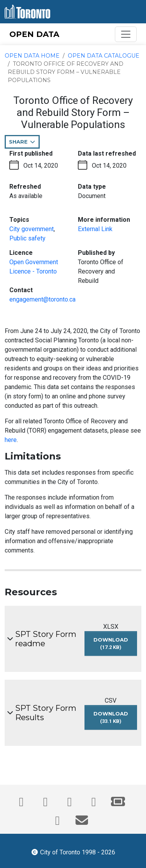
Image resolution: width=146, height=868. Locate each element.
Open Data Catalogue (104, 56)
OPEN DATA (34, 34)
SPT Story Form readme (46, 639)
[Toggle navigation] (126, 34)
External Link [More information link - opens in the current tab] (95, 229)
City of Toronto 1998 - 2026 (73, 852)
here (11, 440)
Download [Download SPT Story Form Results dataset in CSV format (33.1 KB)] (113, 720)
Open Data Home (32, 56)
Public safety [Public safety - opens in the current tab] (27, 238)
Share (24, 143)
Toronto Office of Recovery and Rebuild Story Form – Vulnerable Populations (66, 72)
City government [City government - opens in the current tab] (32, 229)
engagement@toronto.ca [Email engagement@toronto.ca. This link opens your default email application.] (42, 299)
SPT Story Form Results (46, 713)
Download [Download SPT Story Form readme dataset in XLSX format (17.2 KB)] (112, 646)
